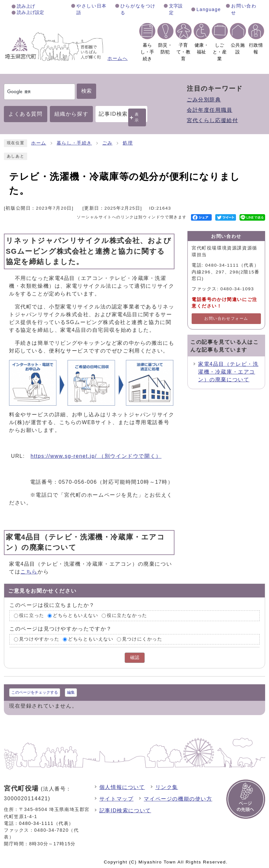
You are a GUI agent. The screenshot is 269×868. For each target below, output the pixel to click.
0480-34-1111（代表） (46, 823)
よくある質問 (26, 114)
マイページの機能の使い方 (178, 799)
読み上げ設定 (30, 12)
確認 (135, 658)
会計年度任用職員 (210, 110)
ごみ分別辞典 (204, 100)
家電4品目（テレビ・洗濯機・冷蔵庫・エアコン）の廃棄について (228, 372)
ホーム (39, 143)
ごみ (107, 143)
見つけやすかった (39, 639)
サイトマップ (117, 799)
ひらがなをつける (138, 9)
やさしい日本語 (92, 9)
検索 (86, 91)
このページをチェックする (35, 692)
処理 (128, 143)
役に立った (32, 615)
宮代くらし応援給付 (212, 120)
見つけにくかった (142, 639)
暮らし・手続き (74, 143)
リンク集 (167, 787)
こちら (29, 572)
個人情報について (122, 787)
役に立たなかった (127, 615)
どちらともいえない (75, 615)
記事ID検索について (125, 810)
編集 (71, 692)
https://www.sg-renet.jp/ (96, 456)
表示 (137, 117)
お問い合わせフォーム (226, 318)
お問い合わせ (244, 9)
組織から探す (72, 114)
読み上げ (26, 6)
